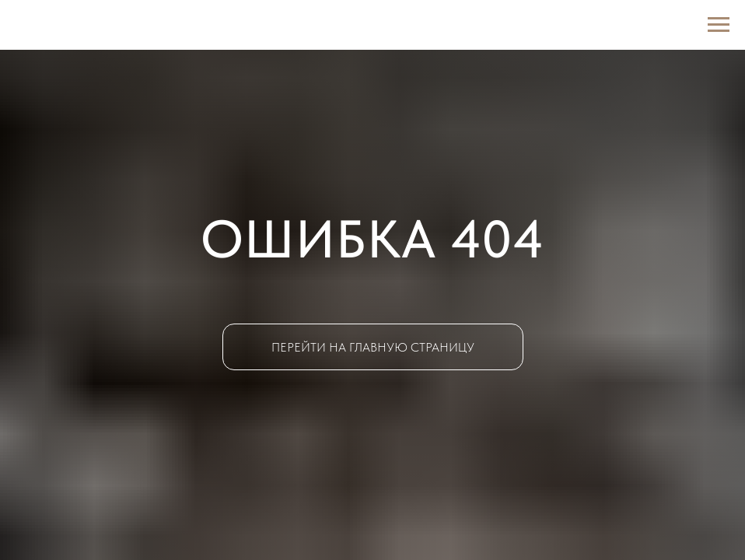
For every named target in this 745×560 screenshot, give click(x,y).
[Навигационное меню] (719, 25)
